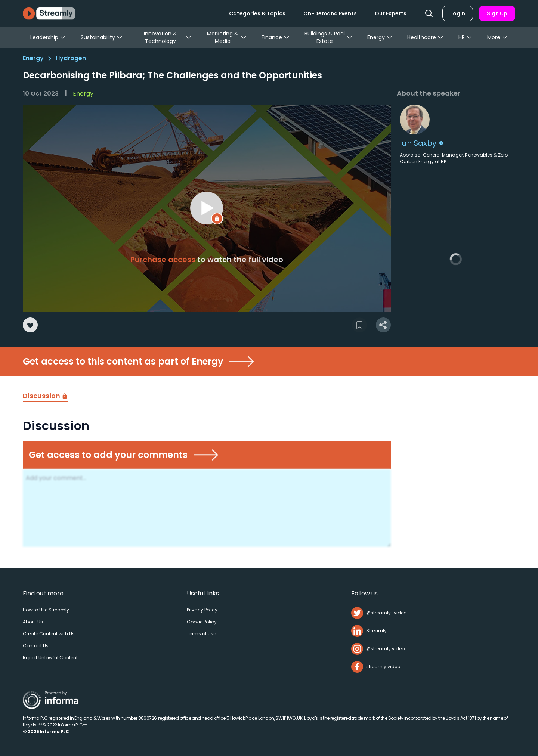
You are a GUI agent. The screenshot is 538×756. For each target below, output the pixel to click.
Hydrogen (71, 58)
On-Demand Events (330, 13)
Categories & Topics (257, 13)
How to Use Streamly (46, 610)
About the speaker (429, 93)
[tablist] (207, 396)
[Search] (429, 13)
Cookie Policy (202, 622)
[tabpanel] (207, 485)
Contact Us (36, 646)
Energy (33, 58)
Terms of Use (201, 634)
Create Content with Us (49, 634)
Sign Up (497, 13)
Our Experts (391, 13)
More (497, 37)
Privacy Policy (202, 610)
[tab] (45, 396)
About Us (33, 622)
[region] (207, 208)
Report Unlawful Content (50, 658)
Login (458, 13)
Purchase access (163, 260)
